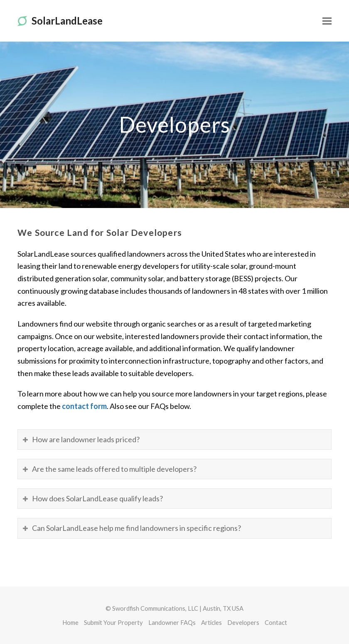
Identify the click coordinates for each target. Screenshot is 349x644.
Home (70, 622)
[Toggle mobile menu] (327, 21)
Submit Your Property (113, 622)
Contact (276, 622)
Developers (243, 622)
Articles (211, 622)
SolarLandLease (60, 21)
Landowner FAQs (172, 622)
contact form (84, 406)
